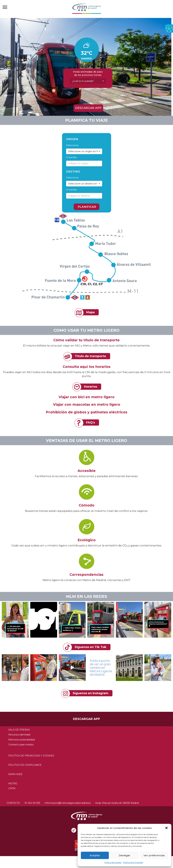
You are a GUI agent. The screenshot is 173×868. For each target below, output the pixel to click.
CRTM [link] (12, 788)
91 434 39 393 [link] (32, 803)
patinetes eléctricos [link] (109, 412)
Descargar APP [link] (88, 108)
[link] (169, 28)
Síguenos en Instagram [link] (91, 693)
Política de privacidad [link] (133, 862)
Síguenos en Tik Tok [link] (91, 647)
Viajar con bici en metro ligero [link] (86, 397)
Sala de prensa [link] (19, 730)
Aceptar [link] (95, 855)
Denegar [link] (125, 855)
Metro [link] (13, 784)
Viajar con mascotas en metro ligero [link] (87, 404)
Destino (73, 172)
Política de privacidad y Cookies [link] (31, 756)
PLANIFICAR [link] (87, 207)
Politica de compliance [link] (25, 765)
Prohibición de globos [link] (66, 412)
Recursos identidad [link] (19, 735)
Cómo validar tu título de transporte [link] (86, 340)
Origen (72, 139)
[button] (166, 828)
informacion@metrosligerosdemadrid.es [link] (68, 803)
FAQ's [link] (91, 423)
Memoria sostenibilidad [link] (22, 740)
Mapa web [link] (15, 774)
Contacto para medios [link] (21, 745)
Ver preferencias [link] (154, 855)
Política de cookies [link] (113, 862)
